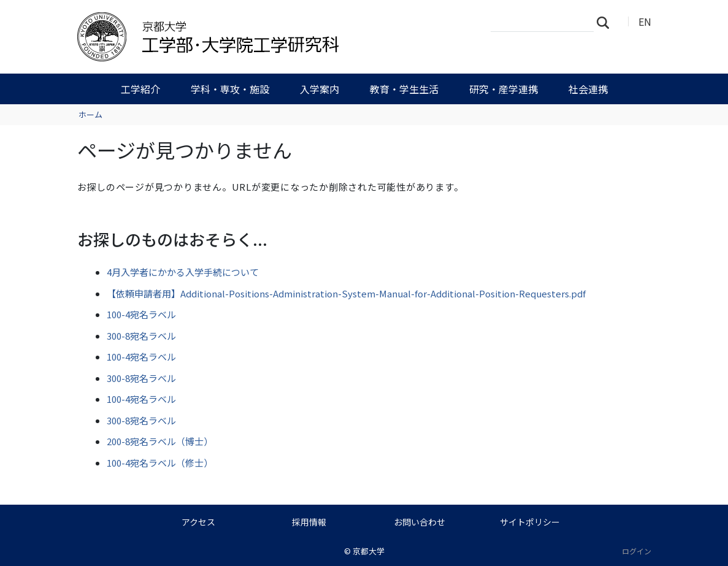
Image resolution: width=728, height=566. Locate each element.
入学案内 (320, 89)
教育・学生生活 (404, 89)
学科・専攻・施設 (230, 89)
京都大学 (369, 551)
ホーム (90, 114)
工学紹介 (140, 89)
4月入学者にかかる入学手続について (183, 272)
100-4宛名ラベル (141, 314)
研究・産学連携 (504, 89)
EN (645, 21)
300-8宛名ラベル (141, 336)
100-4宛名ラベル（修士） (160, 463)
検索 (607, 22)
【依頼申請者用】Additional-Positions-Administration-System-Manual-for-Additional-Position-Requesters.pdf (346, 293)
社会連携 (588, 89)
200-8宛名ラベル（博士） (160, 441)
